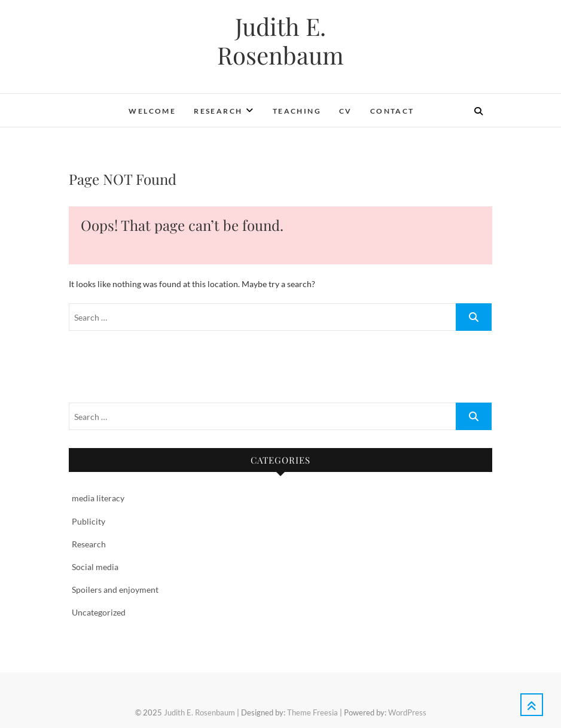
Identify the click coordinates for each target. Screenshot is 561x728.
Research (218, 111)
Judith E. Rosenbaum (280, 41)
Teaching (297, 111)
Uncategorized (99, 612)
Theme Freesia (312, 712)
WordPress (407, 712)
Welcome (152, 111)
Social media (95, 567)
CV (346, 111)
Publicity (89, 521)
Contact (392, 111)
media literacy (98, 498)
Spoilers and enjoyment (115, 590)
